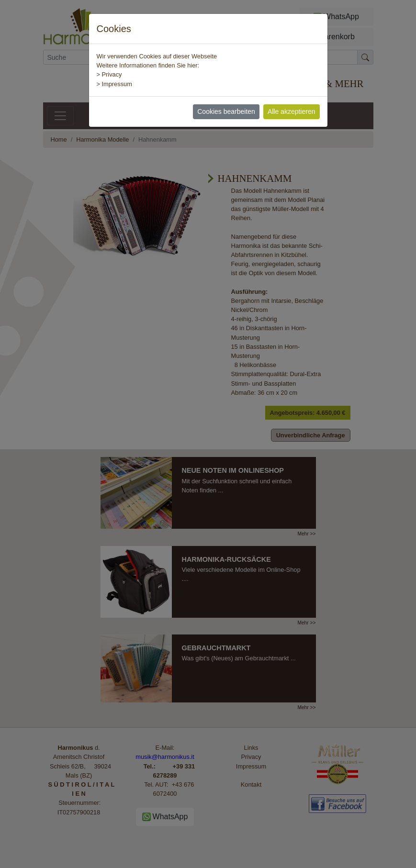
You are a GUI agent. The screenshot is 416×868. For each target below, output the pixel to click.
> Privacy (109, 74)
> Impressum (114, 84)
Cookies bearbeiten (226, 111)
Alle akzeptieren (292, 111)
